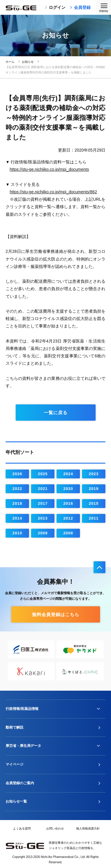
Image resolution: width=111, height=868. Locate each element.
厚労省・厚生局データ (23, 746)
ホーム (10, 62)
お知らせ (28, 62)
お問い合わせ (55, 828)
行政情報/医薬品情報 (22, 709)
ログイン (55, 7)
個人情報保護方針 (88, 828)
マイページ (15, 764)
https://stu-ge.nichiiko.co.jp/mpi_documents (49, 169)
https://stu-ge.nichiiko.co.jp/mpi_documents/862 (53, 192)
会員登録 (80, 7)
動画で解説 (15, 727)
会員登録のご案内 (20, 783)
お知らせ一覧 (16, 801)
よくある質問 (22, 828)
